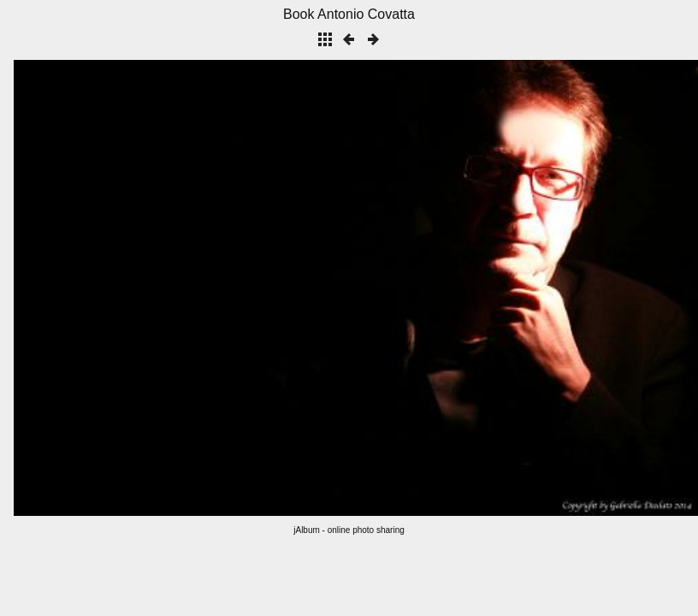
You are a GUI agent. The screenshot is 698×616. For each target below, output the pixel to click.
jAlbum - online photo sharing (349, 530)
